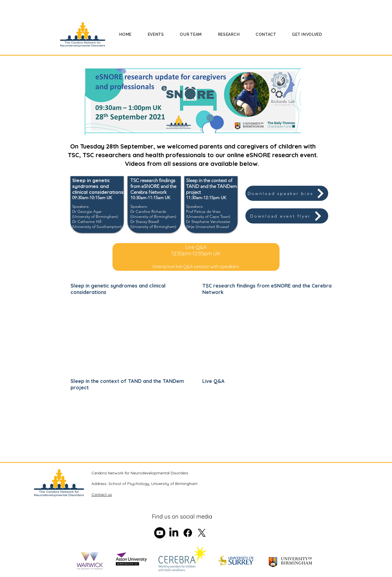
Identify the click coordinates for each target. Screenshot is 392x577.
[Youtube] (160, 533)
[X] (202, 533)
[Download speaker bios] (287, 193)
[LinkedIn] (174, 533)
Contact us (102, 494)
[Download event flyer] (287, 216)
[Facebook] (188, 533)
